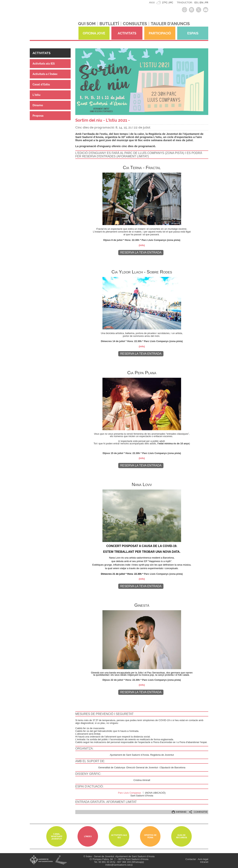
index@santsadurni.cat (118, 865)
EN (201, 3)
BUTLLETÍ (109, 24)
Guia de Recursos (182, 836)
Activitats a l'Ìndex (45, 74)
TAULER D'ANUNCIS (170, 24)
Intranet (204, 862)
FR (207, 3)
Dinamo (38, 105)
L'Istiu (36, 95)
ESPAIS (193, 33)
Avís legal (203, 859)
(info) (142, 245)
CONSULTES (135, 24)
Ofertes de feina (150, 836)
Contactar (191, 859)
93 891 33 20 (106, 862)
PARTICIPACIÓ (160, 33)
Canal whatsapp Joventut (57, 836)
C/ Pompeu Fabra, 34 (101, 859)
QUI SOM (87, 24)
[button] (50, 53)
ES (196, 3)
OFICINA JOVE (94, 33)
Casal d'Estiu (41, 84)
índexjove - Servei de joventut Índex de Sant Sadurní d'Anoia (48, 22)
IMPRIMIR (181, 812)
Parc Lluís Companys (130, 793)
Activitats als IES (44, 64)
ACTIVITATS (127, 33)
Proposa (38, 116)
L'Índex (88, 836)
